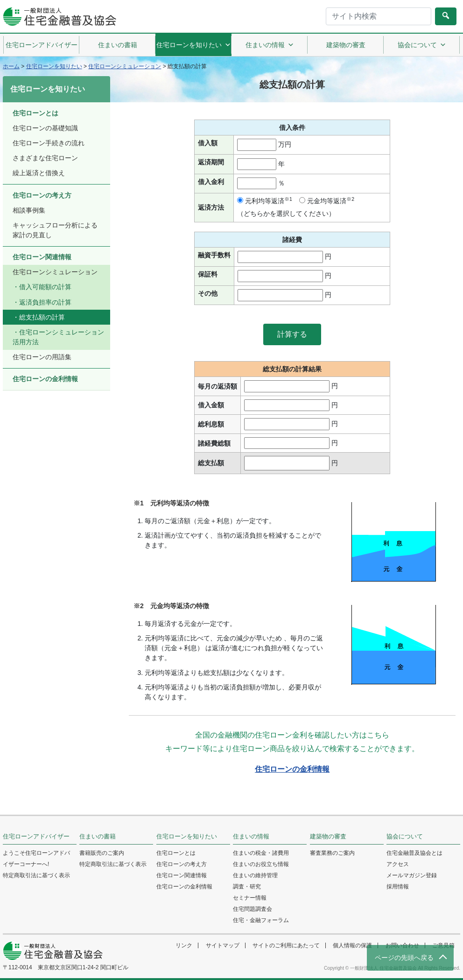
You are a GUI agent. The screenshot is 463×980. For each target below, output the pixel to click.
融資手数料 (214, 255)
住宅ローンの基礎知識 (45, 128)
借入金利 (211, 182)
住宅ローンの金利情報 (292, 769)
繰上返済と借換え (39, 173)
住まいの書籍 (118, 45)
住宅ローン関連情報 (42, 257)
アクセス (398, 864)
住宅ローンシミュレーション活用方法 (58, 337)
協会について (422, 45)
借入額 (208, 143)
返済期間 (211, 162)
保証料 (208, 274)
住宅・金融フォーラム (261, 920)
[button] (292, 334)
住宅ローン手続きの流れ (49, 143)
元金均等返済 (327, 201)
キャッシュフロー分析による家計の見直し (55, 230)
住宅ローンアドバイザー (42, 45)
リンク (184, 945)
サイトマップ (223, 945)
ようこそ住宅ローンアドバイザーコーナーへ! (36, 859)
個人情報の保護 (352, 945)
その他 (208, 293)
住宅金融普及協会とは (414, 853)
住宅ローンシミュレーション (55, 272)
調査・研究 (247, 887)
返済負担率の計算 (45, 302)
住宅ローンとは (35, 113)
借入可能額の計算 (45, 287)
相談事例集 (29, 210)
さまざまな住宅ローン (45, 158)
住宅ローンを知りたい (194, 45)
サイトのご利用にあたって (286, 945)
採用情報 (398, 887)
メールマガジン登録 (412, 875)
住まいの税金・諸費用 (261, 853)
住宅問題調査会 (253, 909)
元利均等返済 (265, 201)
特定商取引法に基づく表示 (36, 875)
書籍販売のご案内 (102, 853)
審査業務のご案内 (332, 853)
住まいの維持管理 (255, 875)
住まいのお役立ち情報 (261, 864)
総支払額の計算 (42, 317)
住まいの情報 (270, 45)
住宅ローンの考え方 (42, 195)
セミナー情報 (250, 898)
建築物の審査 (346, 45)
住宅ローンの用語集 (42, 357)
